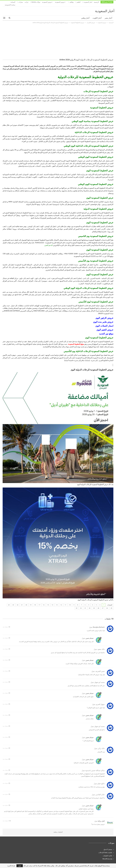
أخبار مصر (108, 15)
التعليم (79, 2)
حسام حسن (90, 636)
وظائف (71, 2)
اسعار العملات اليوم (104, 323)
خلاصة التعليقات (107, 853)
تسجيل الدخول (108, 847)
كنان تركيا (101, 818)
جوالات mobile (36, 2)
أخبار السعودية (105, 8)
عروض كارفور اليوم (104, 315)
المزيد (20, 2)
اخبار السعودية (88, 2)
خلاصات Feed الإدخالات (105, 850)
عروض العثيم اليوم (105, 327)
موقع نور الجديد (106, 331)
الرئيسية (96, 2)
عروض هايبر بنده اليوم (103, 319)
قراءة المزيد (11, 866)
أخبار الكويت (97, 15)
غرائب (26, 2)
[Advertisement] (58, 38)
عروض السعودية (60, 2)
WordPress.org (107, 856)
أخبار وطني (85, 15)
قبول (20, 866)
